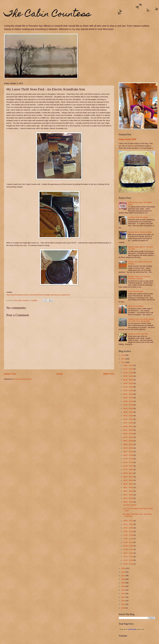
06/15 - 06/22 (128, 448)
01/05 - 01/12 (128, 365)
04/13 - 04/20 (128, 416)
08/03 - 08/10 (128, 473)
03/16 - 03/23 (128, 401)
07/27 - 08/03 (128, 470)
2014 (123, 362)
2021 (123, 590)
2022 (123, 594)
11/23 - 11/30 (128, 546)
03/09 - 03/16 (128, 398)
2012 (123, 355)
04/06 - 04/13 (128, 412)
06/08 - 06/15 (128, 444)
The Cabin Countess (47, 14)
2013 (123, 359)
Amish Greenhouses (136, 291)
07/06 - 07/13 (128, 459)
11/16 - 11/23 (128, 542)
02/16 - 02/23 (128, 387)
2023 (123, 597)
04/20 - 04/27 (128, 419)
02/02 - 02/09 (128, 380)
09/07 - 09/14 (128, 491)
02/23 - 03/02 (128, 391)
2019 (123, 583)
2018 (123, 579)
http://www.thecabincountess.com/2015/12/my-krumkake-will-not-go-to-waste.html (38, 295)
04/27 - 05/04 (128, 423)
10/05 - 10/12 (128, 521)
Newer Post (10, 374)
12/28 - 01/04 (128, 564)
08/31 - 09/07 (128, 487)
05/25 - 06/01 (128, 437)
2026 (123, 608)
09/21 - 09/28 (128, 498)
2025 (123, 604)
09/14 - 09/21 (128, 495)
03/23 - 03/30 (128, 405)
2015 (123, 568)
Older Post (109, 374)
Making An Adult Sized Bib (138, 334)
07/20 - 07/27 (128, 466)
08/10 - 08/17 (128, 477)
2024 (123, 601)
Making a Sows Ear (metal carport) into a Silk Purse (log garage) (141, 320)
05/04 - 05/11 (128, 426)
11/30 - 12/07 (128, 549)
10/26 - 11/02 (128, 531)
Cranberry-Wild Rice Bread (138, 217)
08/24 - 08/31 (128, 484)
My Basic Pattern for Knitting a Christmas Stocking (139, 278)
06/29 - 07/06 (128, 455)
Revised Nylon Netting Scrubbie (140, 232)
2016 (123, 572)
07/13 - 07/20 (128, 462)
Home (60, 374)
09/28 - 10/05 (128, 502)
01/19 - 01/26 (128, 373)
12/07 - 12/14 (128, 553)
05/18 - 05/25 (128, 434)
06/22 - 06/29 (128, 452)
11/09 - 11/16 (128, 539)
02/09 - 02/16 (128, 383)
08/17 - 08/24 (128, 480)
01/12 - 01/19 (128, 369)
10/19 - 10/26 (128, 528)
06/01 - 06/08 (128, 441)
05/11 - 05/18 (128, 430)
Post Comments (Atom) (23, 379)
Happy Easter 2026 (127, 139)
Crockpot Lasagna (130, 505)
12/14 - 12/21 (128, 557)
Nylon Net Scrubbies (136, 306)
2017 (123, 576)
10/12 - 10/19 (128, 524)
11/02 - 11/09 (128, 535)
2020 (123, 586)
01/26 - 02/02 (128, 376)
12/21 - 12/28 (128, 560)
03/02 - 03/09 (128, 394)
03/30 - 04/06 (128, 408)
